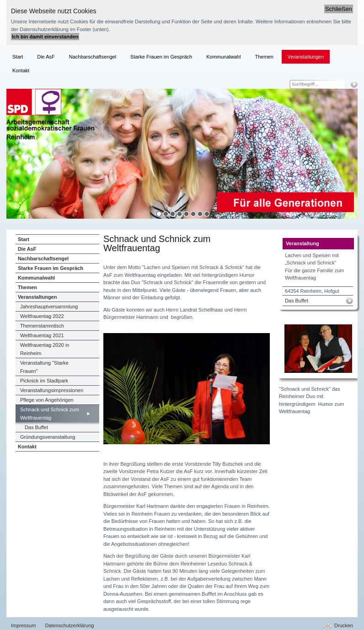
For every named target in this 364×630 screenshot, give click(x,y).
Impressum (23, 625)
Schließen (339, 9)
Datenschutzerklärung (69, 625)
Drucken (344, 625)
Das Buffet (297, 301)
